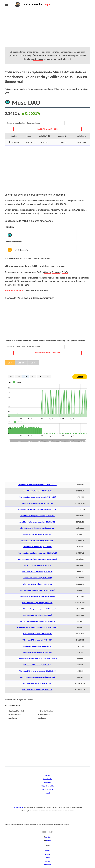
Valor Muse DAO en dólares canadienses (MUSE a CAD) (37, 559)
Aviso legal (47, 782)
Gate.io (47, 272)
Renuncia (47, 793)
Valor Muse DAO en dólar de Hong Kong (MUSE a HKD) (37, 659)
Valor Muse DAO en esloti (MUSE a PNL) (37, 646)
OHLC (33, 363)
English (47, 854)
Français (48, 858)
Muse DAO (9, 227)
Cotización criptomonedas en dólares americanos (49, 89)
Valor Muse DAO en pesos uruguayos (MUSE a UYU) (37, 609)
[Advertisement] (47, 30)
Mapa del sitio (47, 779)
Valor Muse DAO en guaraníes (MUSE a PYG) (37, 603)
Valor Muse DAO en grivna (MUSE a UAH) (37, 634)
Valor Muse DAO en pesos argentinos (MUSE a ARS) (37, 522)
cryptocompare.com (26, 700)
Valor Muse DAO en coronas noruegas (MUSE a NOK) (37, 671)
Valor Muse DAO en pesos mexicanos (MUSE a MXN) (37, 497)
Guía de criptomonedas (15, 89)
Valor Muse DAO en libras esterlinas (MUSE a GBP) (37, 528)
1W (18, 377)
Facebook (48, 837)
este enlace (38, 59)
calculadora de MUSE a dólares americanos (31, 259)
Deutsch (48, 861)
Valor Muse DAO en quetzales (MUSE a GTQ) (37, 572)
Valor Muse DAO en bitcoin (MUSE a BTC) (37, 683)
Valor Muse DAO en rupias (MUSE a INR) (37, 652)
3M (33, 377)
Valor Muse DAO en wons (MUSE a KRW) (37, 578)
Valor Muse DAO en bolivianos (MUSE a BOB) (37, 541)
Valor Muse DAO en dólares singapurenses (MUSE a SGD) (37, 628)
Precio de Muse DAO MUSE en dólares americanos (16, 714)
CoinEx (65, 272)
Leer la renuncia (18, 807)
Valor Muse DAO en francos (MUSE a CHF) (37, 640)
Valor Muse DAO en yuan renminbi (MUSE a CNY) (37, 621)
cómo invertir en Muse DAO (37, 290)
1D (11, 377)
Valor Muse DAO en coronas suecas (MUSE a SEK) (37, 677)
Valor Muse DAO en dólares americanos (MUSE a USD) (37, 485)
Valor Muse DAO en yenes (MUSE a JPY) (37, 534)
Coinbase (56, 272)
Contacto (47, 775)
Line (10, 363)
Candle (21, 363)
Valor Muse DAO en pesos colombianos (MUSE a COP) (37, 510)
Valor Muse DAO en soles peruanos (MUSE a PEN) (37, 590)
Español (47, 851)
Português (47, 865)
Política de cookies (48, 789)
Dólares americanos (13, 242)
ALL (48, 377)
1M (26, 377)
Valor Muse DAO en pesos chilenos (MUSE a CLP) (37, 516)
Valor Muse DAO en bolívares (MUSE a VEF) (37, 503)
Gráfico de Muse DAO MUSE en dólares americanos (46, 714)
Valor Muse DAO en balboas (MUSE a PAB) (37, 584)
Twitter (48, 841)
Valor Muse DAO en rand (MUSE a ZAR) (37, 665)
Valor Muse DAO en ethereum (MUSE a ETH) (37, 690)
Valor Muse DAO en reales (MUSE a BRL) (37, 547)
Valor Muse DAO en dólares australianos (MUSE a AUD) (37, 553)
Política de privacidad (47, 786)
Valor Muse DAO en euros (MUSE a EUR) (37, 491)
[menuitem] (47, 441)
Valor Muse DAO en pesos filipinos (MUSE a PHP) (37, 596)
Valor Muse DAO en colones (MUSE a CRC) (37, 565)
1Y (40, 377)
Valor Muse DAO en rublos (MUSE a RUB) (37, 615)
